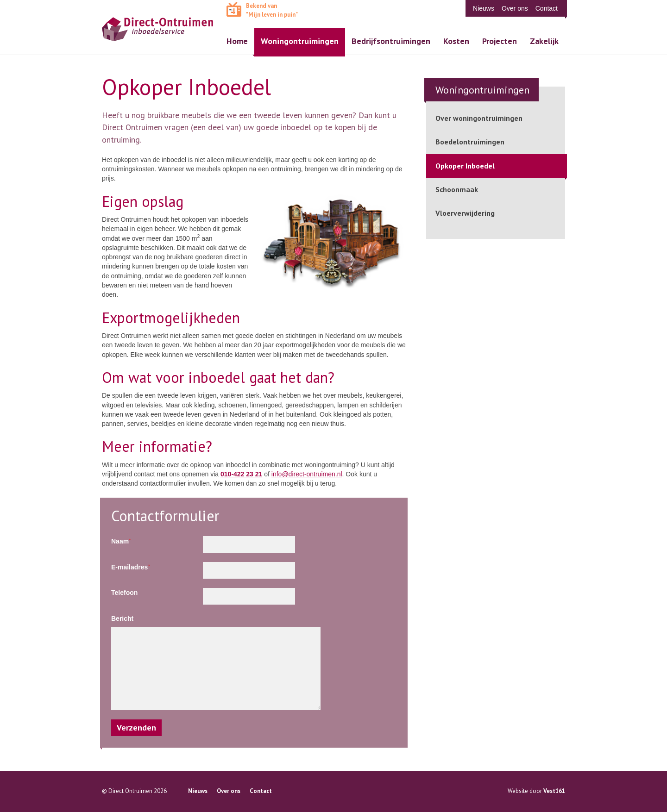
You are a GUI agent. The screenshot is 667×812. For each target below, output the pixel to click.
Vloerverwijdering (465, 213)
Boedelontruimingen (470, 142)
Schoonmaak (457, 189)
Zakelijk (544, 41)
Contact (547, 8)
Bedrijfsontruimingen (391, 41)
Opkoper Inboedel (465, 166)
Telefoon (124, 593)
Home (237, 41)
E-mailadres (131, 567)
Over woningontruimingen (479, 118)
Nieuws (484, 8)
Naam (121, 541)
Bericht (122, 618)
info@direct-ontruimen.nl (307, 474)
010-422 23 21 (241, 474)
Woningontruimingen (300, 41)
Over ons (515, 8)
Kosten (456, 41)
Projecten (500, 41)
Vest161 (554, 791)
